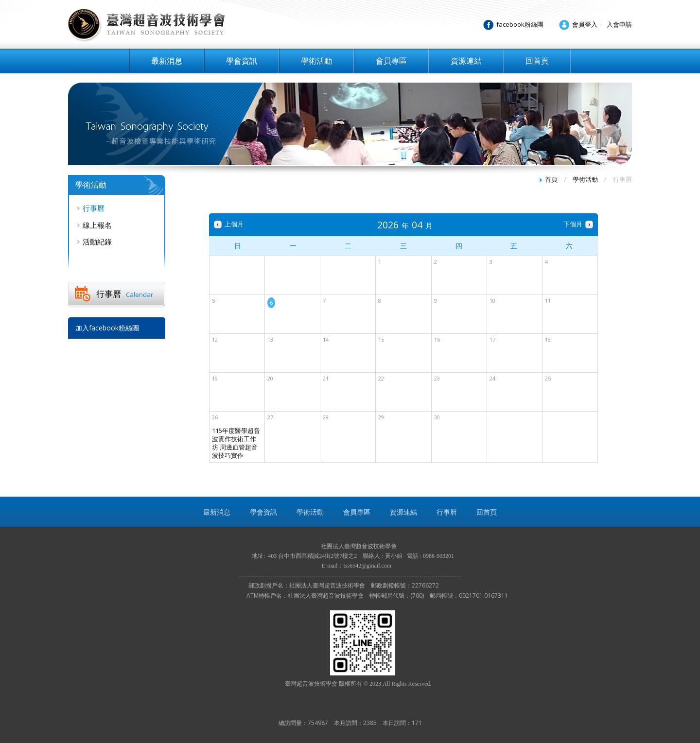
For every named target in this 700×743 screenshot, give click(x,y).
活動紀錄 (97, 242)
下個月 (573, 224)
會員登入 (585, 24)
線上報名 (97, 225)
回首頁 (537, 61)
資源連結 (466, 61)
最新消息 (167, 61)
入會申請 (619, 24)
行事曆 (94, 208)
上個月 (234, 224)
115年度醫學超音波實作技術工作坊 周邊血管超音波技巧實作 (236, 443)
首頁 (551, 179)
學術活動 (316, 61)
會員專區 (391, 61)
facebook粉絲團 (520, 24)
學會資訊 (242, 61)
